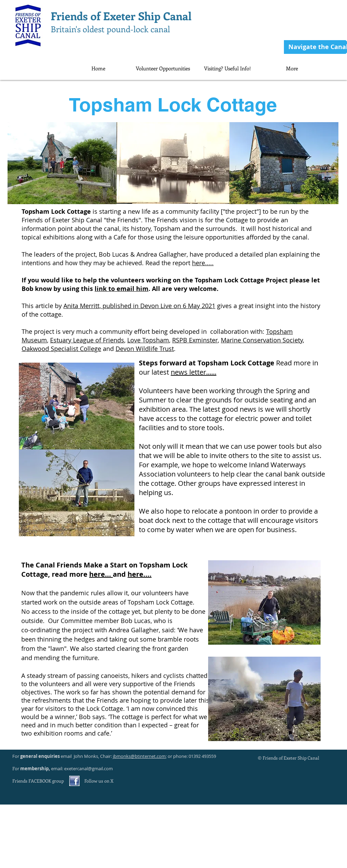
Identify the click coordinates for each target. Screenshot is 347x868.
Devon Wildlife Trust (145, 349)
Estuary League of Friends (87, 340)
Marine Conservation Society (262, 340)
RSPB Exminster (195, 340)
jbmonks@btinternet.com (139, 756)
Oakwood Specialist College (61, 349)
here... (101, 574)
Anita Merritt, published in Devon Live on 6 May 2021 (139, 306)
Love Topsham (148, 340)
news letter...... (194, 372)
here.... (140, 574)
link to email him (122, 289)
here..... (203, 263)
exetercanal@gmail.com (88, 769)
